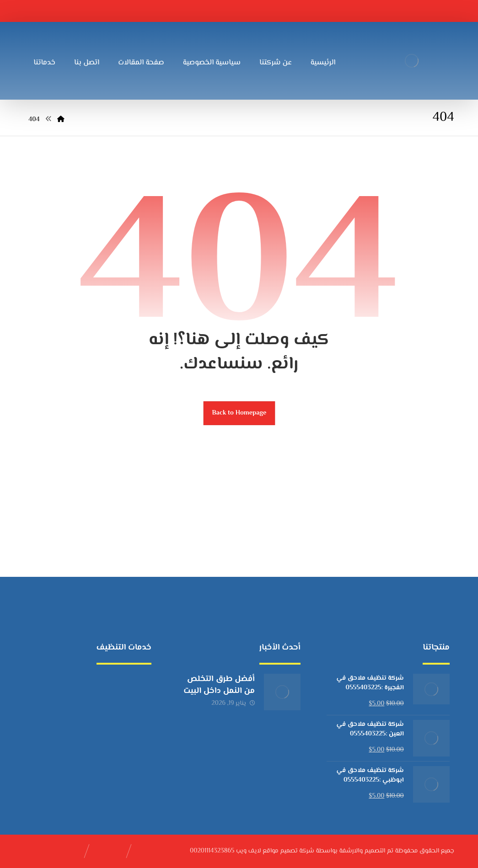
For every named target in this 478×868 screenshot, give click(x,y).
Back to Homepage (239, 413)
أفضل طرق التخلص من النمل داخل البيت (219, 685)
